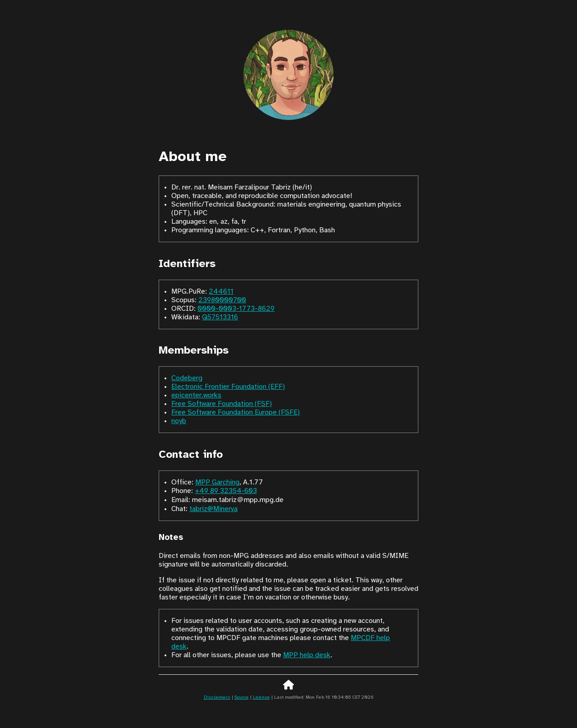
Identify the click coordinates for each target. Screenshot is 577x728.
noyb (179, 421)
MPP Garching (217, 482)
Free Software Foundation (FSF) (222, 404)
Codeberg (187, 378)
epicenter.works (196, 395)
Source (242, 698)
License (261, 698)
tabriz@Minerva (213, 509)
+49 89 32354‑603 (226, 491)
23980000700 (222, 300)
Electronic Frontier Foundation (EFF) (228, 387)
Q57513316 (220, 317)
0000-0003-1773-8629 (236, 309)
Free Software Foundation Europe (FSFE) (236, 412)
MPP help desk (307, 655)
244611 (221, 292)
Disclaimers (217, 698)
